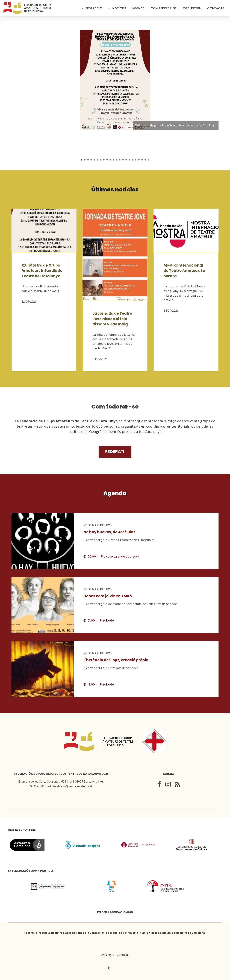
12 (117, 160)
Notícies (119, 8)
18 (136, 160)
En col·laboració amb (115, 912)
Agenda (138, 8)
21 (145, 160)
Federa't (115, 452)
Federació (94, 8)
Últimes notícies (115, 189)
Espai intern (192, 8)
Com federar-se (164, 8)
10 (110, 160)
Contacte (216, 8)
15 (126, 160)
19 (139, 160)
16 (129, 160)
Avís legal (108, 955)
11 (113, 160)
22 (148, 160)
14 (123, 160)
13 (120, 160)
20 (142, 160)
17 (132, 160)
